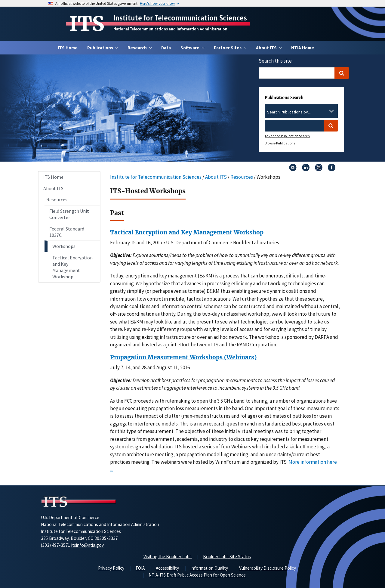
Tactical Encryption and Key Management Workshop (72, 267)
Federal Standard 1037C (67, 232)
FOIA (140, 568)
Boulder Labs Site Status (227, 557)
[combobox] (301, 112)
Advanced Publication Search (287, 136)
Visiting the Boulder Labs (168, 557)
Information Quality (209, 568)
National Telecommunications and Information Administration (170, 29)
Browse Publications (280, 143)
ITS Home (68, 48)
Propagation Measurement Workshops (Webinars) (183, 357)
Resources (57, 200)
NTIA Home (303, 48)
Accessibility (167, 568)
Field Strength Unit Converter (69, 214)
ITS (87, 24)
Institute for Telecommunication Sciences (180, 18)
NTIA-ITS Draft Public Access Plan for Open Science (197, 575)
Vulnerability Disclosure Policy (268, 568)
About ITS (53, 188)
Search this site (275, 61)
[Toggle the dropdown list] (331, 111)
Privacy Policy (111, 568)
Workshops (64, 246)
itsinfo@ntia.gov (88, 545)
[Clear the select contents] (324, 111)
